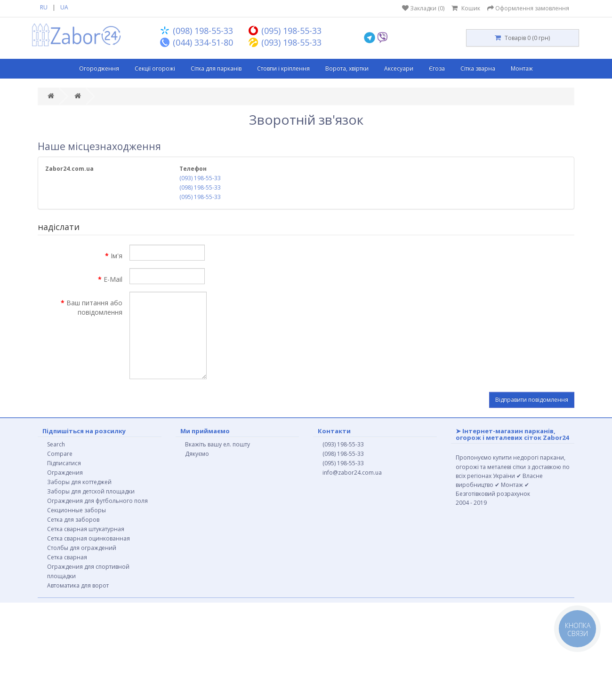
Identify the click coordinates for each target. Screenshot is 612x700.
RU (44, 7)
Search (56, 444)
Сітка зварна (478, 68)
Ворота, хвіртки (347, 68)
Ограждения (65, 473)
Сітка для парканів (216, 68)
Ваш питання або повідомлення (94, 307)
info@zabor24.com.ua (352, 473)
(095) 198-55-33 (200, 197)
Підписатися (64, 463)
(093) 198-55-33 (200, 178)
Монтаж (522, 68)
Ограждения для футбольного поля (97, 501)
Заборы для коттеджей (79, 482)
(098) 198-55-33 (200, 187)
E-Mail (113, 279)
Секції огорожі (155, 68)
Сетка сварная (67, 557)
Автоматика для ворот (78, 585)
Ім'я (117, 256)
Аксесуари (399, 68)
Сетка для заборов (73, 520)
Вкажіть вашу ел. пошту (217, 444)
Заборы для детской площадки (91, 491)
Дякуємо (197, 454)
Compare (60, 454)
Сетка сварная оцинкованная (89, 538)
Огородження (99, 68)
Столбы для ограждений (82, 548)
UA (64, 7)
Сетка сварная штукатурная (86, 529)
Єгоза (437, 68)
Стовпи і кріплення (283, 68)
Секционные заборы (76, 510)
